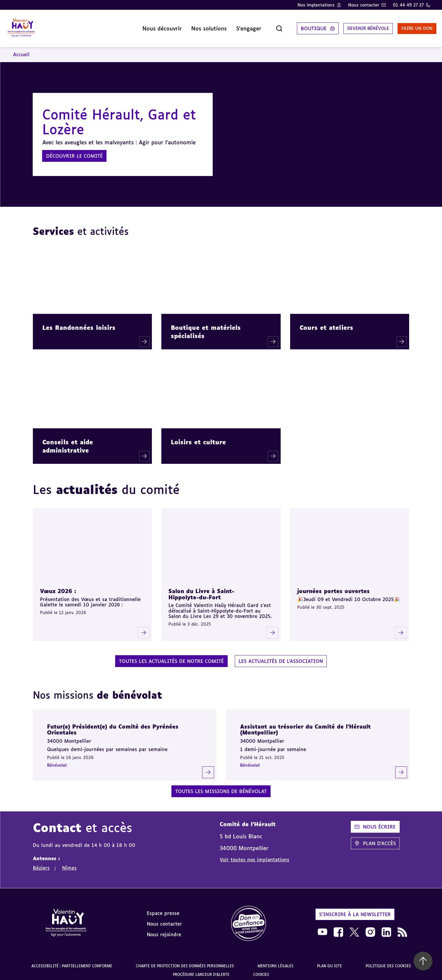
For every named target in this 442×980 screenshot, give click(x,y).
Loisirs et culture (198, 437)
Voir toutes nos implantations (254, 855)
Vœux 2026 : (58, 587)
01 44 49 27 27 (408, 5)
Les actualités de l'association (281, 657)
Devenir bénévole (355, 26)
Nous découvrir (146, 26)
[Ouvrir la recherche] (263, 26)
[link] (249, 920)
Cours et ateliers (326, 323)
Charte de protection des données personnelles (185, 962)
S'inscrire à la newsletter (355, 910)
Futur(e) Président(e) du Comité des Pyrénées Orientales (113, 725)
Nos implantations (316, 5)
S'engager (232, 26)
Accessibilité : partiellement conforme (72, 962)
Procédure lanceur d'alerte (201, 970)
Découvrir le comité (74, 152)
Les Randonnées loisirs (79, 323)
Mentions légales (275, 962)
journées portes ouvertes (333, 587)
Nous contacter (364, 5)
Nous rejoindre (164, 930)
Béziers (41, 864)
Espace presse (163, 909)
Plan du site (330, 962)
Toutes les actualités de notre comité (171, 657)
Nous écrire (375, 823)
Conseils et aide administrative (68, 442)
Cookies (261, 970)
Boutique (297, 26)
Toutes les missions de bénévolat (221, 787)
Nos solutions (192, 26)
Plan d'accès (375, 839)
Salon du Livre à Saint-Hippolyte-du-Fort (201, 590)
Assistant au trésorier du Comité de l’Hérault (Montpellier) (305, 725)
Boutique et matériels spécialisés (206, 327)
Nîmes (69, 864)
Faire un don (409, 26)
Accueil (21, 50)
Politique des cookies (388, 962)
